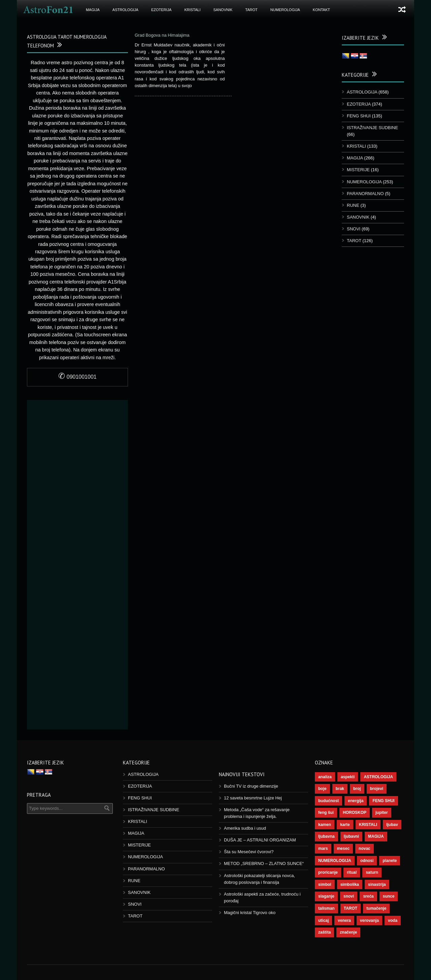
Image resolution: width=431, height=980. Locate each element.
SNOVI (354, 229)
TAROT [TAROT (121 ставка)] (351, 908)
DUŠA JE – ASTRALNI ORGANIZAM (260, 840)
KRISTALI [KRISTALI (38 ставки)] (368, 825)
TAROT (251, 10)
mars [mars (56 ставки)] (323, 849)
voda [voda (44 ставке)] (393, 920)
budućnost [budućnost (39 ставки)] (328, 801)
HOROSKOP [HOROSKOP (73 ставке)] (355, 813)
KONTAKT (321, 10)
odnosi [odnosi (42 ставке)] (367, 861)
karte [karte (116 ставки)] (345, 825)
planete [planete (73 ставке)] (390, 861)
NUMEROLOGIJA (285, 10)
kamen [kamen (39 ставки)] (325, 825)
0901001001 (77, 377)
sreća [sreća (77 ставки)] (368, 896)
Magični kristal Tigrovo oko (250, 913)
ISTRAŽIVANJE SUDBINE (372, 128)
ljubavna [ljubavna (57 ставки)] (326, 836)
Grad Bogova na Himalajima (162, 35)
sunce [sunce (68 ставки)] (389, 896)
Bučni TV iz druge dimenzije (251, 786)
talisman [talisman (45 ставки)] (326, 908)
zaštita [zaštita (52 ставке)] (324, 932)
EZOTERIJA (161, 10)
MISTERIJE (358, 170)
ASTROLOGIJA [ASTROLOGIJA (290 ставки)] (378, 777)
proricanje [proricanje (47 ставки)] (328, 872)
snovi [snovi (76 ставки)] (349, 896)
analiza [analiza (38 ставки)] (325, 777)
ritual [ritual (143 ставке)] (352, 872)
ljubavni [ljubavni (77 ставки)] (351, 836)
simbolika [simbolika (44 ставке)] (350, 884)
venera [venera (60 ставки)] (344, 920)
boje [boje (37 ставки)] (322, 789)
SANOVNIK (223, 10)
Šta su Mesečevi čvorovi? (249, 852)
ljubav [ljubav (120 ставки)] (392, 825)
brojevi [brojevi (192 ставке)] (377, 789)
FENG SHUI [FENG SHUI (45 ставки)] (383, 801)
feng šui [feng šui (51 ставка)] (326, 813)
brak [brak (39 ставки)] (340, 789)
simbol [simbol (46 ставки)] (325, 884)
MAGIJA (93, 10)
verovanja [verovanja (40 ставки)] (369, 920)
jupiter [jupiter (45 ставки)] (382, 813)
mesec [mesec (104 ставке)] (343, 849)
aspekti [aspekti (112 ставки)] (348, 777)
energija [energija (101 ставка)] (356, 801)
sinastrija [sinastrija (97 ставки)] (377, 884)
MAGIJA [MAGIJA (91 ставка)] (376, 836)
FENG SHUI (359, 116)
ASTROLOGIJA (125, 10)
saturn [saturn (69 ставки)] (372, 872)
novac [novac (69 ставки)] (364, 849)
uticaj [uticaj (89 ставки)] (323, 920)
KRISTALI (192, 10)
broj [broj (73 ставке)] (357, 789)
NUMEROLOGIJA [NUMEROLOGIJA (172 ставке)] (335, 861)
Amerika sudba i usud (245, 828)
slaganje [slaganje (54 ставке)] (326, 896)
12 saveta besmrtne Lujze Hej (253, 798)
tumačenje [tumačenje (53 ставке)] (376, 908)
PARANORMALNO (365, 194)
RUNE (353, 205)
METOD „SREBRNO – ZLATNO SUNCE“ (264, 863)
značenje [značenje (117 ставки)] (348, 932)
